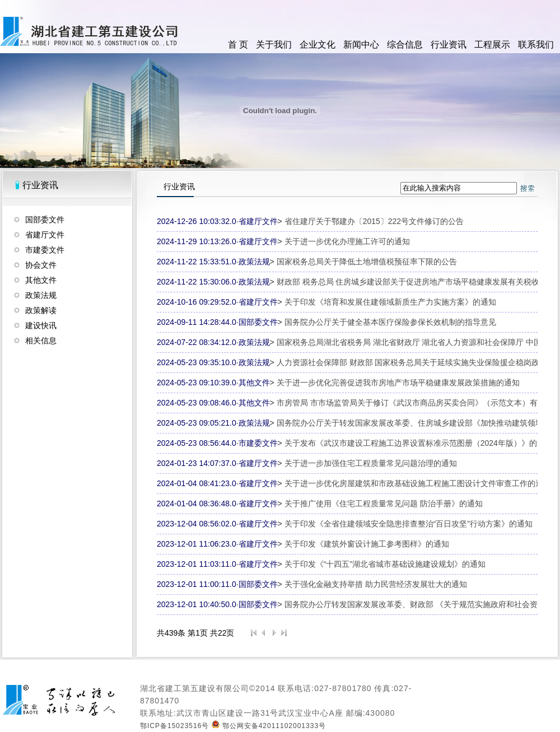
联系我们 (536, 45)
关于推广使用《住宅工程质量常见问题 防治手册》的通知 (384, 503)
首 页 (238, 45)
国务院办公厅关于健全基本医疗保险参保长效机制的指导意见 (390, 322)
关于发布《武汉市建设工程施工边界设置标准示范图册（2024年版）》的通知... (422, 443)
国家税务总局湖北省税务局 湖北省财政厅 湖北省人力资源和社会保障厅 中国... (412, 342)
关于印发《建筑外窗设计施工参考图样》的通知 (367, 544)
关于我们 (274, 45)
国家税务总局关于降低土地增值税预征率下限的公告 (367, 262)
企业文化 (318, 45)
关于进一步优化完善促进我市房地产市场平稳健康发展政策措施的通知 (398, 383)
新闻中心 (361, 45)
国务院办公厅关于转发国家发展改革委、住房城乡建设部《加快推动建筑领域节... (417, 423)
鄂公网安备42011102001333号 (269, 726)
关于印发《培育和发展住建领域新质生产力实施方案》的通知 (390, 302)
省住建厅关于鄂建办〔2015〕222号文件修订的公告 (374, 221)
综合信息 (405, 45)
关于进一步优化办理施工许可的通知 (347, 241)
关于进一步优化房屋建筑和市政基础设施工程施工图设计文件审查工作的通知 (418, 483)
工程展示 (492, 45)
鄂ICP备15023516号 (174, 726)
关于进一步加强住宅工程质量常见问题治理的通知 (371, 463)
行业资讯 (449, 45)
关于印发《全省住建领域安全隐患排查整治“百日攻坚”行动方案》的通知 (409, 524)
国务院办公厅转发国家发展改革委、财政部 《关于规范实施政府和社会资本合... (422, 604)
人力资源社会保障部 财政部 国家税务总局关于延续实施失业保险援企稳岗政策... (415, 362)
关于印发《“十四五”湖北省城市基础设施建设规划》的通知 (385, 564)
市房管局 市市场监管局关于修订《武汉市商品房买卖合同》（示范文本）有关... (414, 403)
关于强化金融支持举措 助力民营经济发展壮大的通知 (376, 584)
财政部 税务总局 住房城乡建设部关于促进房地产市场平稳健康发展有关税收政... (415, 282)
